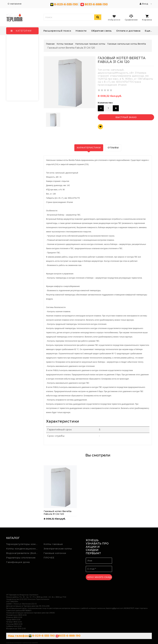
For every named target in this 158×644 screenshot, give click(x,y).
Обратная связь (101, 31)
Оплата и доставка (128, 31)
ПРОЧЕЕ (49, 558)
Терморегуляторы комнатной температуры (23, 544)
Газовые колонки (55, 553)
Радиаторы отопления (21, 558)
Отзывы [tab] (113, 148)
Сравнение (131, 18)
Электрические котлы (58, 549)
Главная (50, 44)
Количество (105, 103)
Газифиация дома (18, 562)
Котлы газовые (53, 544)
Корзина (147, 18)
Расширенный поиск (57, 31)
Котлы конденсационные (23, 549)
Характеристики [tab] (89, 148)
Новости (81, 31)
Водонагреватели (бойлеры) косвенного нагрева (23, 553)
